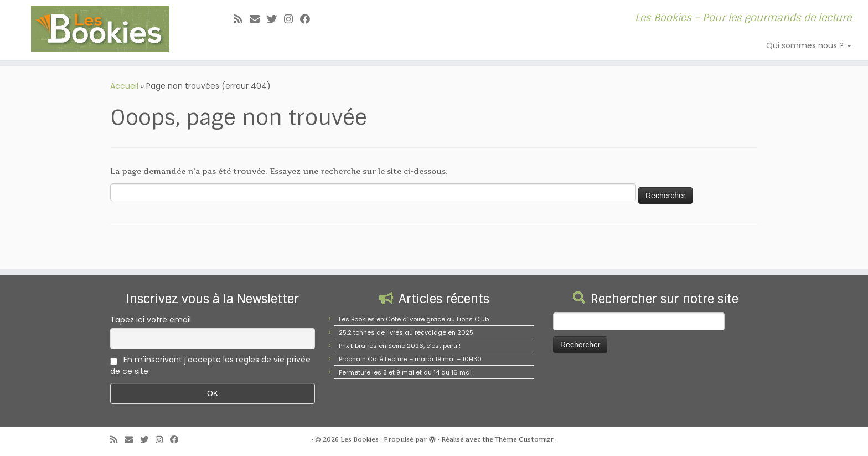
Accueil (124, 86)
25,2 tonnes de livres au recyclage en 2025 (406, 332)
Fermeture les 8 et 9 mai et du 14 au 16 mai (405, 372)
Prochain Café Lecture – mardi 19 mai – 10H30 (410, 359)
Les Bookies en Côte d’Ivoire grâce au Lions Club (414, 319)
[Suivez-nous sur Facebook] (309, 19)
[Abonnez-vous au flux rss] (242, 19)
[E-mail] (258, 19)
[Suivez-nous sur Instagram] (292, 19)
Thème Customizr (524, 439)
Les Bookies (360, 439)
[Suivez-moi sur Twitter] (275, 19)
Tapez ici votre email (151, 320)
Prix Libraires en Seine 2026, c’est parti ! (400, 346)
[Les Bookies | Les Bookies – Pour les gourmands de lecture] (100, 29)
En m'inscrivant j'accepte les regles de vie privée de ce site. (210, 365)
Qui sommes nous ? (809, 45)
